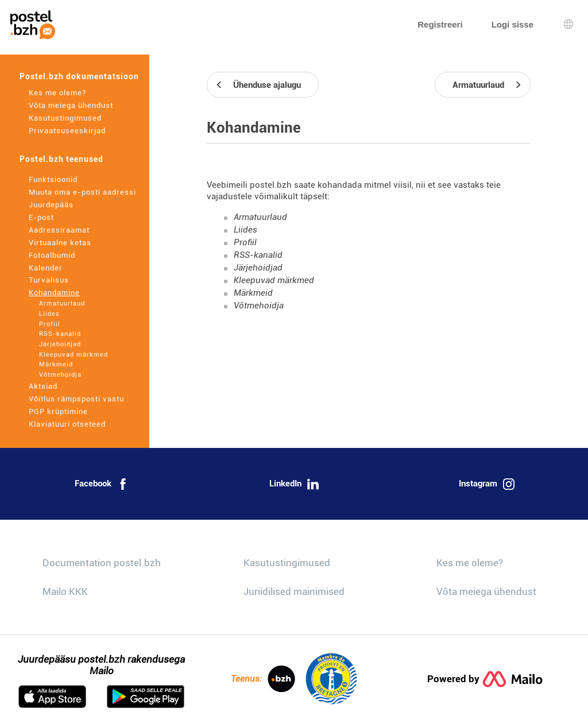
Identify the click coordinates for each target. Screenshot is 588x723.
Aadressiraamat (59, 230)
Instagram (487, 484)
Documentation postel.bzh (102, 563)
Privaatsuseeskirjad (67, 131)
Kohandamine (54, 293)
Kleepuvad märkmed (73, 355)
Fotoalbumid (52, 255)
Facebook (102, 484)
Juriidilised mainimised (294, 591)
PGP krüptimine (58, 411)
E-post (41, 217)
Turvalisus (49, 280)
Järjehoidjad (60, 344)
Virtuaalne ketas (60, 243)
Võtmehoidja (60, 375)
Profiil (50, 324)
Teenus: (263, 679)
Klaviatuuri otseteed (67, 424)
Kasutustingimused (65, 118)
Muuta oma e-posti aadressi (82, 192)
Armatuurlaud (62, 303)
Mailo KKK (65, 591)
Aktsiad (43, 386)
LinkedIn (294, 484)
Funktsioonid (53, 179)
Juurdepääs (51, 205)
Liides (49, 314)
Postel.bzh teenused (61, 159)
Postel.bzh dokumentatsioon (79, 76)
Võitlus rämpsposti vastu (76, 399)
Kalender (46, 268)
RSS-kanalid (60, 334)
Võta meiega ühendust (71, 105)
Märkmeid (56, 364)
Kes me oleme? (57, 93)
